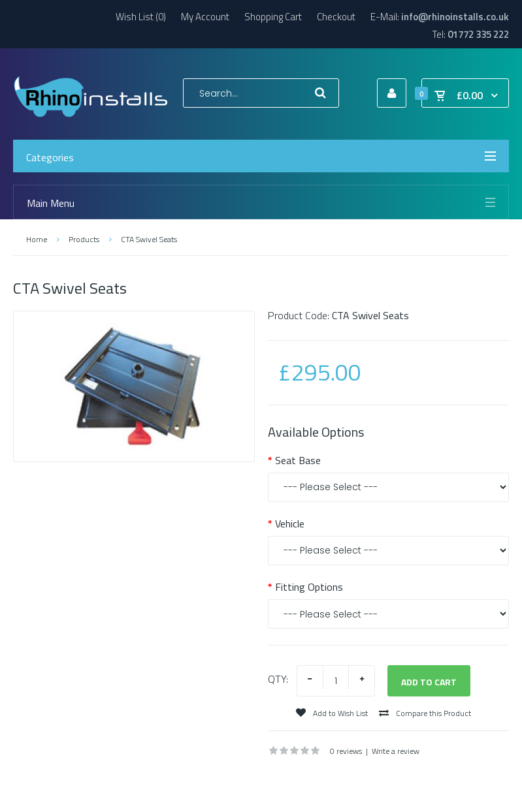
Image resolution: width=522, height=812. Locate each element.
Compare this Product (425, 713)
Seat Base (298, 460)
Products (84, 239)
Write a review (396, 751)
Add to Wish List (332, 713)
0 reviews (346, 751)
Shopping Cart (273, 17)
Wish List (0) (141, 17)
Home (37, 239)
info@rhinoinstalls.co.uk (455, 17)
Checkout (336, 17)
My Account (205, 17)
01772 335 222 (478, 34)
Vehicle (290, 523)
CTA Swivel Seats (149, 239)
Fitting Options (309, 587)
